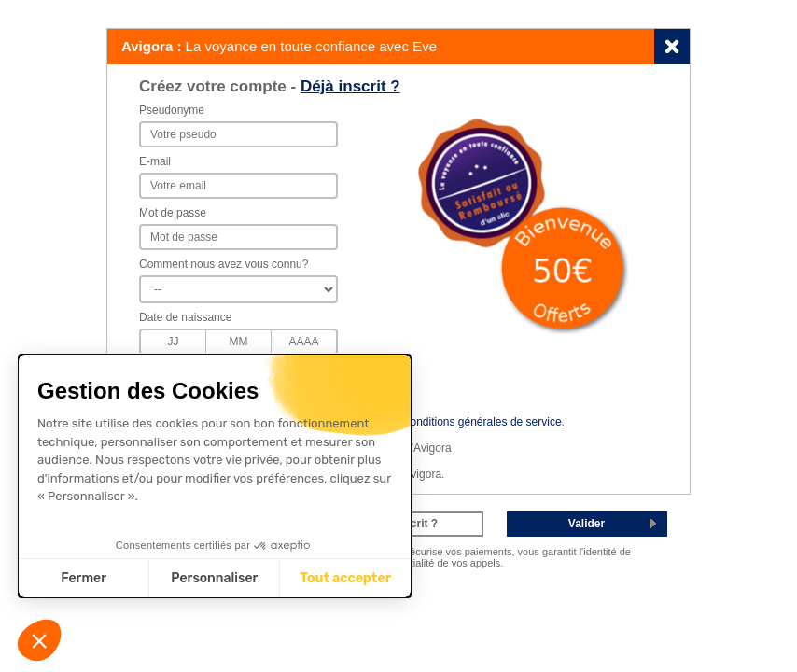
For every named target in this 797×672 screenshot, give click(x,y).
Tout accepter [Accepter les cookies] (345, 578)
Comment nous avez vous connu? (224, 264)
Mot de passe (173, 213)
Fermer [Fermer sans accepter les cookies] (84, 578)
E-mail (155, 161)
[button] (39, 640)
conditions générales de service (482, 422)
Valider (587, 524)
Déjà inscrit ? (350, 86)
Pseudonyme (172, 110)
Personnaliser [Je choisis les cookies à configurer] (214, 578)
